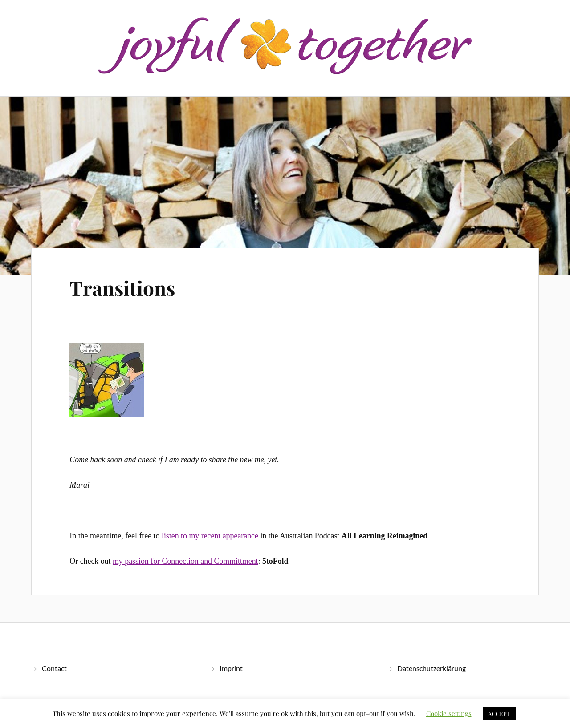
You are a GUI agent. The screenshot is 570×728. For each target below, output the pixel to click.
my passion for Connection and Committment (185, 561)
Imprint (231, 668)
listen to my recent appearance (210, 536)
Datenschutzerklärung (432, 668)
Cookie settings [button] (449, 713)
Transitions (122, 288)
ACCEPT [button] (499, 714)
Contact (54, 668)
